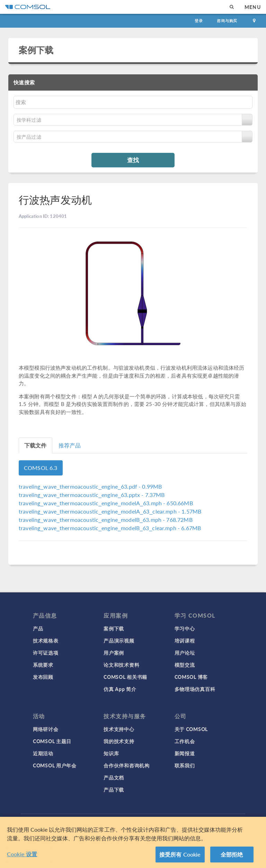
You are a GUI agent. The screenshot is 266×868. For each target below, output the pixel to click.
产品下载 (114, 789)
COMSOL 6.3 (41, 468)
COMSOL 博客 (191, 677)
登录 (199, 21)
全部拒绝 (232, 854)
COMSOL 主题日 (52, 741)
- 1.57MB (110, 511)
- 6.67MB (110, 528)
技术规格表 (46, 640)
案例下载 (36, 50)
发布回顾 (43, 677)
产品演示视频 (119, 640)
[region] (133, 842)
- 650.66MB (106, 503)
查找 (133, 160)
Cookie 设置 (22, 854)
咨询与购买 (227, 21)
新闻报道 (185, 753)
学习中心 (185, 628)
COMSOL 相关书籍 (125, 677)
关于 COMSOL (191, 729)
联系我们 (185, 765)
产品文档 (114, 777)
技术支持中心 (119, 729)
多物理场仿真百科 (195, 689)
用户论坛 (185, 653)
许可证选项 (46, 653)
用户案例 (114, 653)
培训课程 (185, 640)
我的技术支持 (119, 741)
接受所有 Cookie (180, 854)
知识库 (111, 753)
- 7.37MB (92, 495)
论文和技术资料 (121, 665)
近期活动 (43, 753)
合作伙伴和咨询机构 (126, 765)
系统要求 (43, 665)
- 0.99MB (90, 486)
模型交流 (185, 665)
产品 (38, 628)
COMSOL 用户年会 (55, 765)
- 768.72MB (106, 520)
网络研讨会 (46, 729)
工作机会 (185, 741)
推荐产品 (70, 445)
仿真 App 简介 (120, 689)
